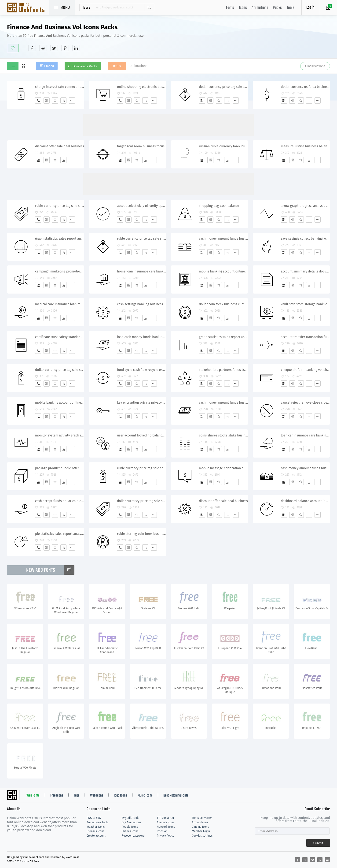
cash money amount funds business (223, 239)
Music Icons (145, 796)
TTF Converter (165, 818)
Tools (291, 8)
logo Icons (121, 796)
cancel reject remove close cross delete (305, 403)
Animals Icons (166, 822)
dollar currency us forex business (305, 87)
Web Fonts (33, 796)
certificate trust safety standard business (60, 337)
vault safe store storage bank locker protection (305, 304)
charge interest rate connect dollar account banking (60, 87)
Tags (77, 796)
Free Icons (57, 796)
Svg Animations (131, 822)
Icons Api (163, 831)
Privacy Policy (165, 836)
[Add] (38, 101)
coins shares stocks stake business (223, 435)
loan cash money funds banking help (141, 337)
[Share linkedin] (76, 48)
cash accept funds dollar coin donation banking (60, 501)
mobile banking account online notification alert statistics (60, 403)
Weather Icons (96, 827)
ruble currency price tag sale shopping (60, 206)
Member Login (201, 831)
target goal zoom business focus (141, 146)
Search (149, 7)
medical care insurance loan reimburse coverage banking (60, 304)
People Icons (130, 827)
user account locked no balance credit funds (141, 435)
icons (87, 7)
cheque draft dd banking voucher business (305, 370)
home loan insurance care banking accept (141, 271)
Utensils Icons (95, 831)
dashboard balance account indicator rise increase (305, 501)
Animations (260, 8)
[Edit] (47, 101)
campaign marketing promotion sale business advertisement (60, 271)
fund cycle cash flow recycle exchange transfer (141, 370)
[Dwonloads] (63, 101)
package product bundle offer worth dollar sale (60, 468)
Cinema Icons (200, 827)
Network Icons (166, 827)
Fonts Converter (202, 818)
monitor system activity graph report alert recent (60, 435)
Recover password (133, 836)
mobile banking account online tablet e (223, 271)
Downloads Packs (85, 66)
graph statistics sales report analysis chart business (223, 337)
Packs (277, 8)
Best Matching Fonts (176, 796)
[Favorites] (55, 101)
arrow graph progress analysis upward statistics (305, 206)
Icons (243, 8)
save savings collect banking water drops (305, 239)
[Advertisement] (245, 37)
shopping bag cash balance (219, 206)
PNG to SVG (94, 818)
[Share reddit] (43, 48)
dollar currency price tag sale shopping (223, 87)
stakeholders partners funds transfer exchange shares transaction (223, 370)
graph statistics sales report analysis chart (60, 239)
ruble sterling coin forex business (141, 534)
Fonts (230, 8)
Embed (49, 66)
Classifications (315, 66)
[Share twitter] (54, 48)
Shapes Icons (130, 831)
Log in (310, 8)
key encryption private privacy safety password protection (141, 403)
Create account (96, 836)
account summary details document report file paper (305, 271)
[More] (72, 101)
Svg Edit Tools (130, 818)
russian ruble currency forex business (223, 146)
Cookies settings (202, 836)
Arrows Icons (200, 822)
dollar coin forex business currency (223, 304)
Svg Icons (28, 8)
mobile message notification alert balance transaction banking (223, 468)
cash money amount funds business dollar (223, 403)
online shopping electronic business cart (141, 87)
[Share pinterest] (65, 48)
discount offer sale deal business (60, 146)
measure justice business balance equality (305, 146)
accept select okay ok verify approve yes (141, 206)
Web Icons (97, 796)
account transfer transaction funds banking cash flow (305, 337)
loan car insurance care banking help (305, 435)
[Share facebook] (32, 48)
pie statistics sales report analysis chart (60, 534)
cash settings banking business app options (141, 304)
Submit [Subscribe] (318, 843)
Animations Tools (97, 822)
